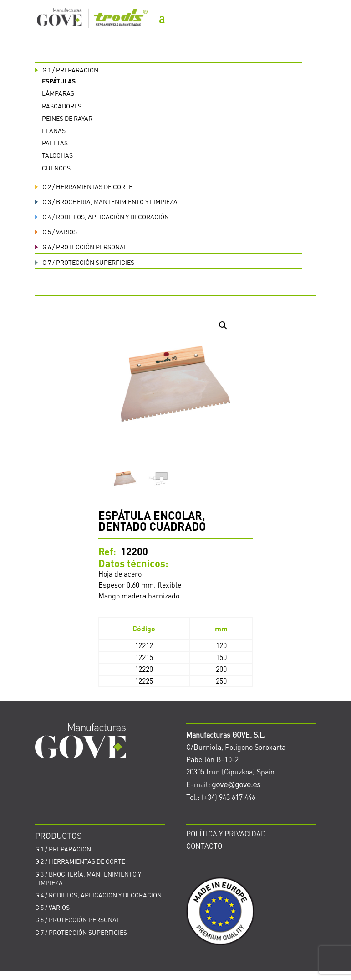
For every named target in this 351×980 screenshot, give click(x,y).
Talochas (57, 155)
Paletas (55, 143)
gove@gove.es (237, 785)
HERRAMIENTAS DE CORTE (84, 186)
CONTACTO (204, 846)
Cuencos (56, 168)
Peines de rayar (67, 118)
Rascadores (62, 106)
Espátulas (59, 81)
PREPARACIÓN (67, 70)
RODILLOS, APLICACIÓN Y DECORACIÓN (102, 217)
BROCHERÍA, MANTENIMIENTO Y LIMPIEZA (106, 201)
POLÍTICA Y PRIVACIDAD (226, 833)
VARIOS (56, 232)
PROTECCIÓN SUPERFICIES (85, 262)
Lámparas (58, 93)
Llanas (54, 130)
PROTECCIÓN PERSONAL (81, 247)
